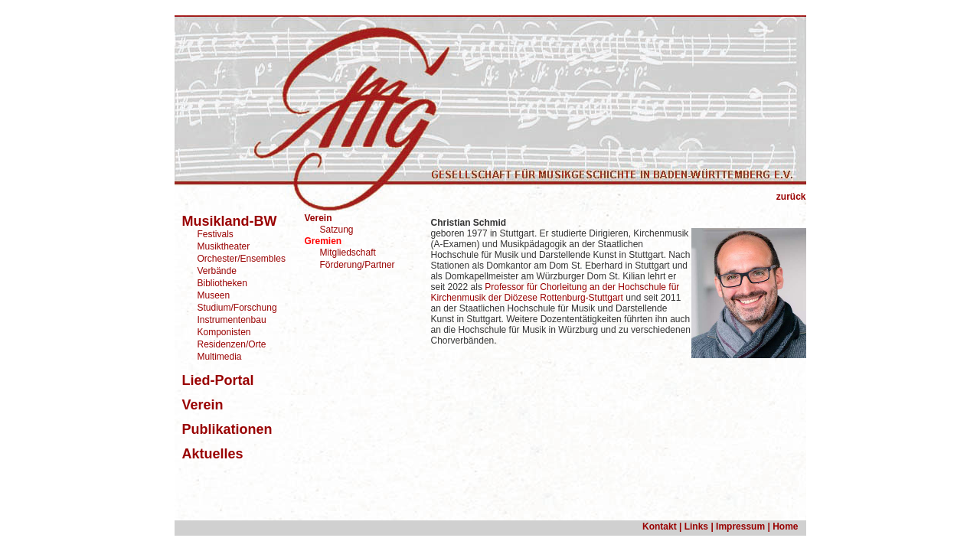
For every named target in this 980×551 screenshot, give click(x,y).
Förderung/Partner (358, 265)
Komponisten (224, 332)
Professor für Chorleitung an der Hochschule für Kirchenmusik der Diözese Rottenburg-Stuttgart (555, 292)
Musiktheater (224, 246)
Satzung (337, 230)
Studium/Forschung (237, 308)
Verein (318, 218)
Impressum (740, 527)
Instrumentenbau (232, 320)
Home (785, 527)
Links (696, 527)
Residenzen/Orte (232, 344)
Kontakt (660, 527)
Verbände (217, 271)
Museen (214, 295)
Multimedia (220, 357)
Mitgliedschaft (348, 253)
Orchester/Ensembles (242, 259)
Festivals (216, 234)
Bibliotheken (222, 283)
